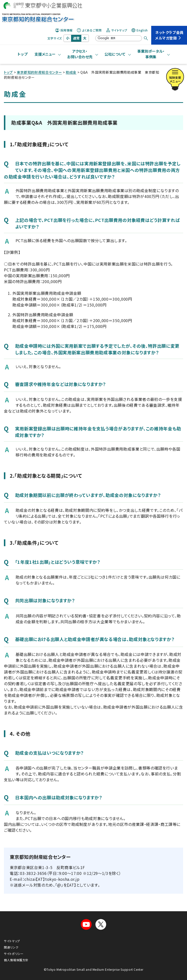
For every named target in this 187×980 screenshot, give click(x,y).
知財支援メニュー (175, 77)
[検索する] (146, 38)
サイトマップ (117, 30)
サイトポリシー (14, 954)
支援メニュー (45, 54)
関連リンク (11, 947)
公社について (115, 54)
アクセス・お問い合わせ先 (80, 54)
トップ (23, 54)
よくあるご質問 (89, 30)
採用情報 (64, 30)
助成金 (71, 72)
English (140, 30)
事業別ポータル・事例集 (151, 54)
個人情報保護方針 (16, 960)
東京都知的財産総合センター (39, 72)
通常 (76, 38)
